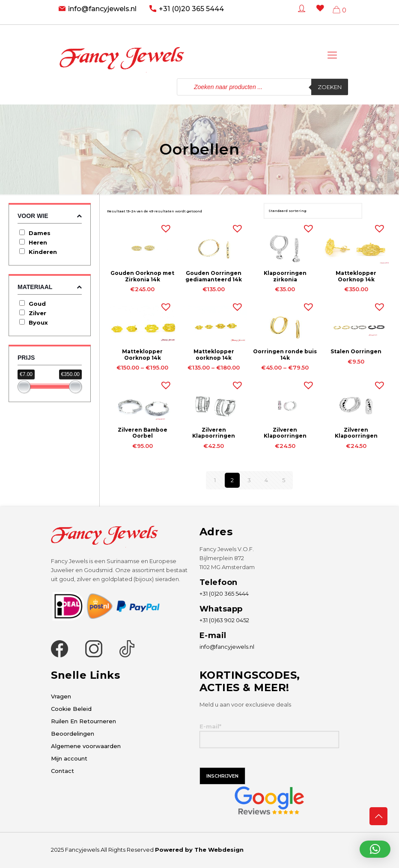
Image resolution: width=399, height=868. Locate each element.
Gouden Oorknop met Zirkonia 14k (142, 276)
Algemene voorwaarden (86, 746)
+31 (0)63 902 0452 (224, 620)
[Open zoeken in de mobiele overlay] (262, 87)
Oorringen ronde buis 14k (285, 354)
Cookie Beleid (71, 709)
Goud (37, 304)
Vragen (61, 696)
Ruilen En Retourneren (83, 721)
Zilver (37, 313)
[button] (164, 227)
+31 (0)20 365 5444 (191, 9)
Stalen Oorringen (356, 351)
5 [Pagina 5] (284, 480)
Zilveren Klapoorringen (214, 433)
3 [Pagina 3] (249, 480)
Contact (63, 771)
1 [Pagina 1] (215, 480)
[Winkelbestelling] (313, 211)
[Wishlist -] (318, 14)
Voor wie (50, 216)
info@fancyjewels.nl (102, 9)
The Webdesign (219, 850)
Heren (38, 242)
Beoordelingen (73, 734)
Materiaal (50, 287)
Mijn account (69, 758)
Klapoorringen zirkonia (285, 276)
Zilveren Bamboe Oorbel (143, 433)
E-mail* (269, 735)
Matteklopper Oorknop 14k (356, 276)
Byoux (38, 322)
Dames (40, 233)
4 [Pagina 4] (266, 480)
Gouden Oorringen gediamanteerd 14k (214, 276)
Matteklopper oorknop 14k (214, 354)
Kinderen (43, 252)
